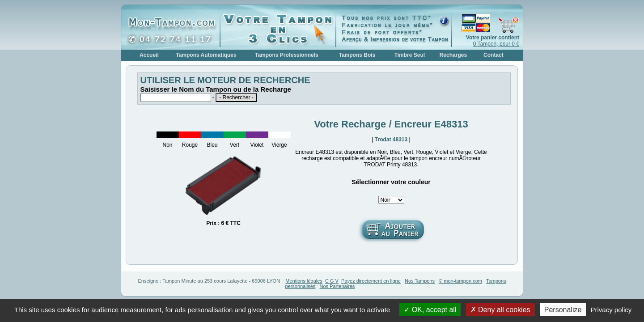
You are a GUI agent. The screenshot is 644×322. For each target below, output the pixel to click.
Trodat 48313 (391, 140)
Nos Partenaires (337, 286)
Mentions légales (304, 281)
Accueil (149, 55)
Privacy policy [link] (611, 310)
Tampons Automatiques (206, 55)
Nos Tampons (420, 281)
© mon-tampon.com (460, 281)
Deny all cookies (500, 310)
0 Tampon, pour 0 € (493, 41)
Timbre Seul (410, 55)
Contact (494, 55)
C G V (332, 281)
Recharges (453, 55)
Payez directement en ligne (371, 281)
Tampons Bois (357, 55)
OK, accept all (430, 310)
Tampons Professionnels (287, 55)
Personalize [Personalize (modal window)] (563, 310)
